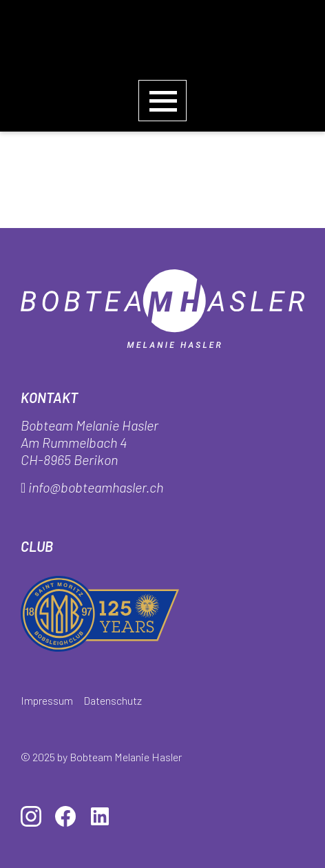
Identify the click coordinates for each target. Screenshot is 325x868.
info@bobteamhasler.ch (96, 487)
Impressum (47, 700)
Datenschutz (113, 700)
